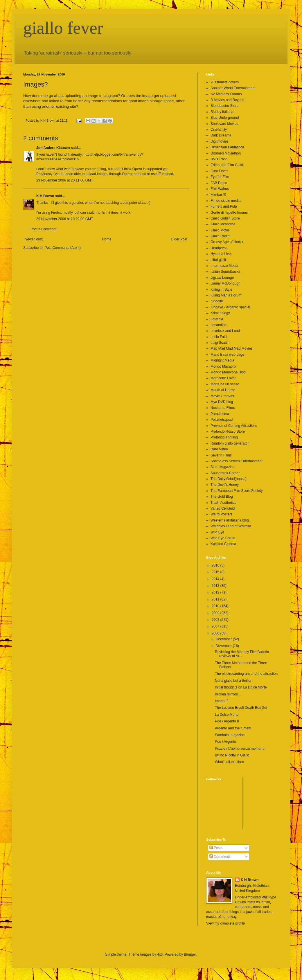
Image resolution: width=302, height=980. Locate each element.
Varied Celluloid (223, 508)
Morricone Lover (223, 378)
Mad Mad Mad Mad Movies (232, 348)
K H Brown (45, 196)
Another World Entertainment (233, 88)
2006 (216, 633)
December (224, 639)
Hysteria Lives (221, 254)
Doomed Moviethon (226, 153)
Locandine (219, 325)
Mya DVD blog (222, 402)
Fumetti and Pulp (224, 206)
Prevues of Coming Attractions (234, 426)
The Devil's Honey (225, 485)
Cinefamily (219, 130)
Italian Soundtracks (225, 271)
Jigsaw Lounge (222, 278)
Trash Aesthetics (223, 503)
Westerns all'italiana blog (230, 520)
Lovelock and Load (225, 331)
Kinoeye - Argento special (230, 307)
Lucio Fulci (219, 337)
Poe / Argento (225, 742)
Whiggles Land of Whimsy (231, 526)
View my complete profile (225, 923)
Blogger (190, 954)
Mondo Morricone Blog (228, 372)
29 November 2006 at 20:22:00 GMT (65, 219)
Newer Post (34, 239)
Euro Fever (219, 171)
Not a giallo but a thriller (233, 681)
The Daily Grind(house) (229, 479)
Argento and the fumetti (233, 728)
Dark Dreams (221, 135)
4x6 (160, 954)
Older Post (179, 239)
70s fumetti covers (225, 82)
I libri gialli (218, 260)
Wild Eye (217, 532)
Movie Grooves (222, 396)
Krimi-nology (220, 313)
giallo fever (63, 28)
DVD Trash (219, 159)
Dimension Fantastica (227, 147)
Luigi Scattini (220, 343)
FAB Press (219, 183)
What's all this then (229, 762)
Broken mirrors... (228, 694)
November (224, 646)
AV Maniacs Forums (226, 94)
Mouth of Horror (223, 390)
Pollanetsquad (222, 420)
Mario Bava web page (227, 355)
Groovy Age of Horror (227, 242)
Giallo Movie (220, 230)
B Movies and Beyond (228, 100)
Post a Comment (43, 229)
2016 (216, 565)
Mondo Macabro (223, 366)
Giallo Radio (220, 236)
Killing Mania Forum (226, 295)
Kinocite (217, 301)
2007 (216, 626)
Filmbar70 (218, 195)
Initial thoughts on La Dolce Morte (241, 687)
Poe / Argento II (227, 721)
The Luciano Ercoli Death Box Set (241, 708)
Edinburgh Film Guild (227, 165)
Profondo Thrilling (224, 437)
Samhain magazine (230, 735)
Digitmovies (220, 141)
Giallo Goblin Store (225, 218)
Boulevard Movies (224, 124)
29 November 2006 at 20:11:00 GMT (65, 180)
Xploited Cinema (223, 544)
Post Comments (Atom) (63, 248)
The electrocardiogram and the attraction (246, 674)
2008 (216, 620)
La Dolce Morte (227, 715)
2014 (216, 579)
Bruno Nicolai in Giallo (232, 755)
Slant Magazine (223, 467)
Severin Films (221, 455)
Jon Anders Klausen (53, 148)
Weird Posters (221, 514)
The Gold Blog (222, 497)
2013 (216, 586)
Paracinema (220, 414)
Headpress (219, 248)
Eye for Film (220, 177)
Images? (222, 701)
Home (107, 239)
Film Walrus (220, 189)
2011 (216, 599)
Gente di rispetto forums (229, 213)
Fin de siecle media (225, 201)
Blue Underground (225, 118)
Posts (216, 848)
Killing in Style (221, 289)
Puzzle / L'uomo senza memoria (240, 749)
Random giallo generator (230, 443)
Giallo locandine (223, 224)
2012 (216, 592)
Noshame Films (223, 408)
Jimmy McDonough (225, 283)
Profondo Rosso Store (228, 431)
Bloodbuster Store (224, 106)
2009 (216, 613)
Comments (220, 857)
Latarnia (217, 319)
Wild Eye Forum (223, 538)
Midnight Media (222, 360)
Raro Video (219, 449)
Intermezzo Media (224, 266)
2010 (216, 606)
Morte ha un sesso (225, 384)
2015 (216, 572)
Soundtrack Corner (225, 473)
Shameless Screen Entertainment (237, 461)
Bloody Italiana (222, 112)
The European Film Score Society (237, 491)
